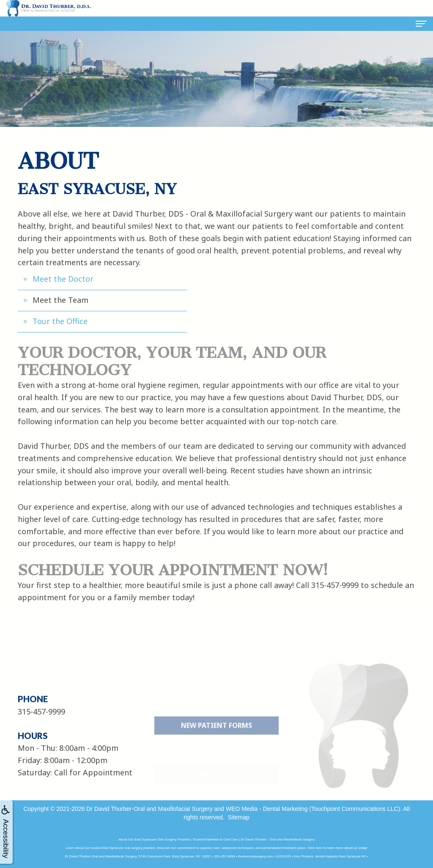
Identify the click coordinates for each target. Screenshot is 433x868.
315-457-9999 (335, 585)
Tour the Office (60, 321)
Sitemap (238, 817)
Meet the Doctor (63, 279)
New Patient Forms (216, 744)
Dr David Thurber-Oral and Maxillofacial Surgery (149, 809)
